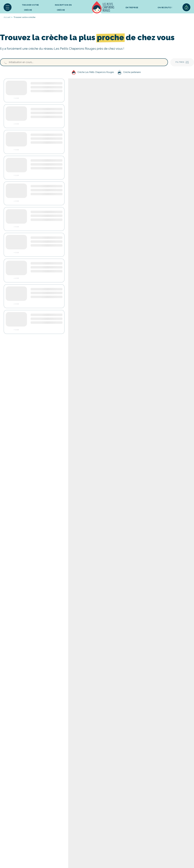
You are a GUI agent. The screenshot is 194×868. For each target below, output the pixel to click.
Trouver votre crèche (30, 8)
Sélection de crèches (186, 7)
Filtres (182, 62)
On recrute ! (165, 8)
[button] (8, 7)
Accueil (103, 7)
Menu (8, 7)
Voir (17, 98)
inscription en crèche (63, 8)
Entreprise (132, 8)
